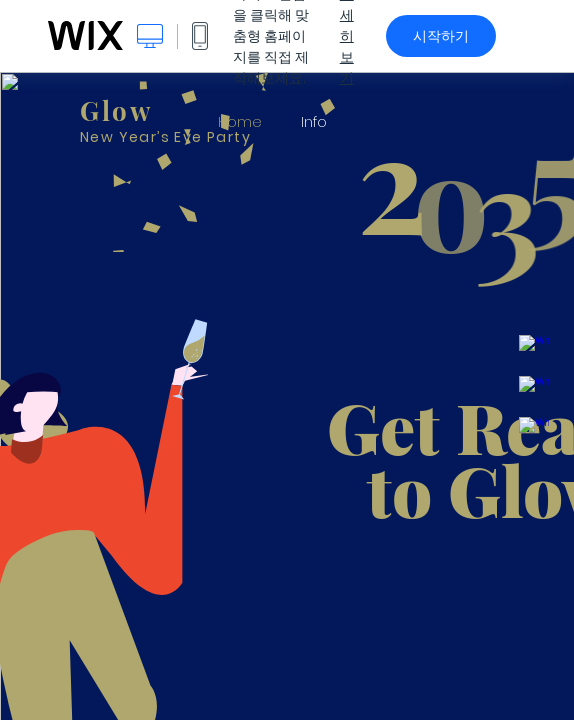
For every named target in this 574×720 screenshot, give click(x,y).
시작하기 (441, 36)
